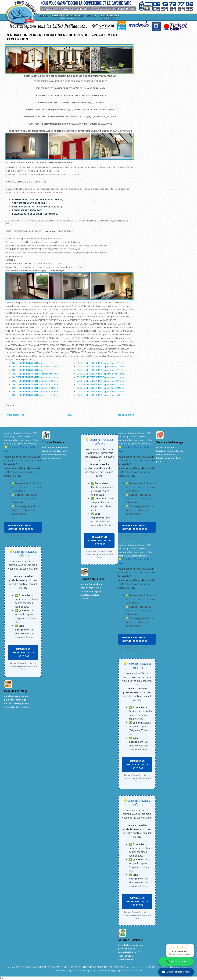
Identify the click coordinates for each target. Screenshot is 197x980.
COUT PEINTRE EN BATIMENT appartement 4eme (35, 374)
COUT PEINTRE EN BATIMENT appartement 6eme (35, 381)
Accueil (70, 415)
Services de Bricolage (170, 442)
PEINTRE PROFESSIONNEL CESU (67, 17)
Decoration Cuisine (93, 579)
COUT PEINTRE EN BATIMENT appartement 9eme (35, 391)
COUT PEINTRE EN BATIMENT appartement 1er (34, 363)
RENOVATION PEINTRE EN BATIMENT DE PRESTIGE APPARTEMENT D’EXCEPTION (62, 37)
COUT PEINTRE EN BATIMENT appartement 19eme (100, 391)
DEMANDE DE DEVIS (110, 17)
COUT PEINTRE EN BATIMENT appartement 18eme (100, 388)
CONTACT (91, 16)
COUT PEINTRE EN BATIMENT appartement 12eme (100, 366)
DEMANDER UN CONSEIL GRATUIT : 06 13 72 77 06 (21, 527)
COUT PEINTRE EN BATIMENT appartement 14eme (100, 374)
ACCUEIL (43, 16)
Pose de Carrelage (16, 691)
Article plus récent (15, 415)
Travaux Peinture (53, 442)
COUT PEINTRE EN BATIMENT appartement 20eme (100, 395)
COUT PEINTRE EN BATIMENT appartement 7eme (35, 384)
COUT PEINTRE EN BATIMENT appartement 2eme (35, 366)
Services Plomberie (131, 940)
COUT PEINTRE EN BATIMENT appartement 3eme (35, 370)
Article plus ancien (125, 415)
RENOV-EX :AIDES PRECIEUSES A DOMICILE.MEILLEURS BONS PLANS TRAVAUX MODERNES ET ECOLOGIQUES (74, 967)
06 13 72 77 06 (176, 961)
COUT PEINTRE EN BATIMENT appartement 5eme (35, 377)
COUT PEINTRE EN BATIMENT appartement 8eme (35, 388)
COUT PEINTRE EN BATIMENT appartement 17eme (100, 384)
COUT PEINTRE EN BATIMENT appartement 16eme (100, 381)
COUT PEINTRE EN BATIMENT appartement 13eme (100, 370)
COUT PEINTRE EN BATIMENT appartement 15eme (100, 377)
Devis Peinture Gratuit (176, 972)
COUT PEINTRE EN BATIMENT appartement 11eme (100, 363)
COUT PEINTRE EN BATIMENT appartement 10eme (36, 395)
